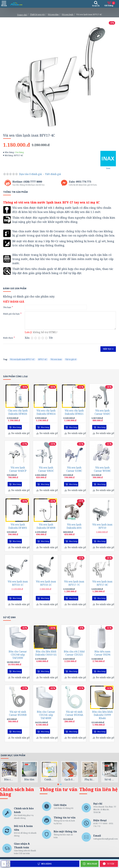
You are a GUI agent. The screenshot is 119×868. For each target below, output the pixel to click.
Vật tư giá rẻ (71, 359)
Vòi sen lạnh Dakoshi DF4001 (18, 530)
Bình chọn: (8, 338)
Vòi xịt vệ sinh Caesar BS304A (74, 714)
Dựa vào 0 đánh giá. (31, 174)
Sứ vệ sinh (110, 779)
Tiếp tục (107, 349)
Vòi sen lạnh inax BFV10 (102, 530)
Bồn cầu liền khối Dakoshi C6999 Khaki (102, 716)
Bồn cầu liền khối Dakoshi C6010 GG (46, 655)
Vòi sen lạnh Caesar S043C (102, 417)
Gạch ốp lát (70, 779)
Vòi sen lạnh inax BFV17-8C (102, 586)
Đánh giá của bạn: (11, 314)
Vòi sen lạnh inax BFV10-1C (18, 586)
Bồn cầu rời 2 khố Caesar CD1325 (74, 655)
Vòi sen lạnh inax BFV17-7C (74, 586)
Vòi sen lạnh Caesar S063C (46, 474)
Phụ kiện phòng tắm (90, 779)
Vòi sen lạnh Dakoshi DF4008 (46, 530)
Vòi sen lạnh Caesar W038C (102, 474)
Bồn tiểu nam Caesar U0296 (102, 655)
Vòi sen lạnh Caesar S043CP (18, 474)
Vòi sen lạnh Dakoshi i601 (74, 530)
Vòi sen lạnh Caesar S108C (74, 474)
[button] (58, 784)
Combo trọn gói (49, 779)
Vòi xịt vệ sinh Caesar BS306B (18, 714)
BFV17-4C (43, 359)
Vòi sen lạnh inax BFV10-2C (46, 586)
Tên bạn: (7, 307)
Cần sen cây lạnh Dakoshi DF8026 (18, 417)
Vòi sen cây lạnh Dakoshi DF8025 (74, 417)
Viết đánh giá (53, 174)
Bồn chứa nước (9, 779)
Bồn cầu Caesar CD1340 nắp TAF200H (18, 656)
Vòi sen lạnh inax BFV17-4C (22, 359)
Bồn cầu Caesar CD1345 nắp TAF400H (46, 716)
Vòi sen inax (56, 359)
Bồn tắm (29, 779)
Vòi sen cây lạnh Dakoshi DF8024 (46, 417)
